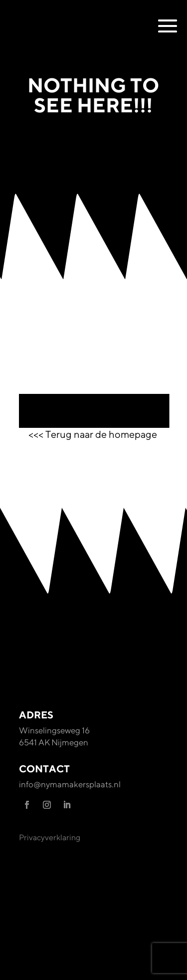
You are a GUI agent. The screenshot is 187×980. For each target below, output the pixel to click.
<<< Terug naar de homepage (94, 434)
